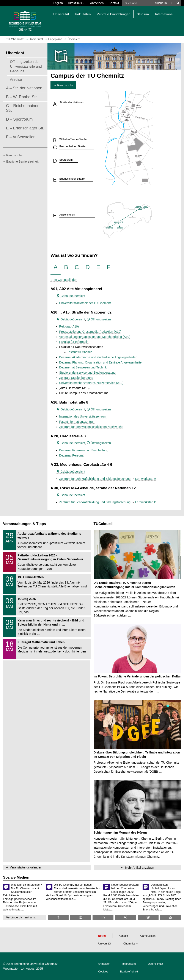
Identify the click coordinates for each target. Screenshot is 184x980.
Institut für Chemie (80, 352)
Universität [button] (61, 14)
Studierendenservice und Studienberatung (87, 373)
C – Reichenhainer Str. (22, 108)
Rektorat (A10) (69, 326)
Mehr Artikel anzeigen (139, 868)
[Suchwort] (137, 3)
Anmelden (97, 3)
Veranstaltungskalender (25, 867)
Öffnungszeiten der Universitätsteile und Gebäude (26, 66)
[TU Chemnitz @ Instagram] (81, 917)
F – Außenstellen (21, 137)
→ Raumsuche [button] (63, 85)
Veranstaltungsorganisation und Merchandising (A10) (95, 337)
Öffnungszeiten (99, 319)
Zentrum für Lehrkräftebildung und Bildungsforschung (95, 479)
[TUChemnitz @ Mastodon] (148, 917)
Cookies (103, 972)
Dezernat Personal (72, 455)
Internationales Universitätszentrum (83, 416)
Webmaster (11, 969)
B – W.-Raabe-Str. (22, 97)
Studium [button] (143, 14)
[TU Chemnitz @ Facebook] (58, 917)
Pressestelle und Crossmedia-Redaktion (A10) (90, 332)
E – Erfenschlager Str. (25, 128)
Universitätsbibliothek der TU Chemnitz (85, 303)
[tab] (56, 267)
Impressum (129, 964)
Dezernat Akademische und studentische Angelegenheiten (98, 357)
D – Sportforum (19, 119)
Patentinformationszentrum (77, 422)
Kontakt (114, 3)
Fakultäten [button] (83, 14)
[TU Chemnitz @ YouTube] (171, 917)
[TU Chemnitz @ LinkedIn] (103, 917)
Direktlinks (76, 3)
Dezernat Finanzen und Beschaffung (84, 450)
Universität (105, 944)
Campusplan (148, 936)
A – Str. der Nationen (24, 88)
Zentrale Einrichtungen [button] (114, 14)
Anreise (16, 79)
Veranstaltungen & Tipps (24, 524)
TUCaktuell (103, 524)
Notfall (102, 936)
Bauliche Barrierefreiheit (22, 162)
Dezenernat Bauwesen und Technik (83, 367)
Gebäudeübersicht (71, 296)
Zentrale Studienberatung (76, 378)
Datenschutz (156, 964)
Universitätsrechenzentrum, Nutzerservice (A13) (91, 383)
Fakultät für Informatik (74, 342)
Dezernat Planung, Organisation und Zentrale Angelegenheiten (101, 362)
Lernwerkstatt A (146, 479)
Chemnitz (129, 944)
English (58, 3)
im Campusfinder (65, 280)
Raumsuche (14, 155)
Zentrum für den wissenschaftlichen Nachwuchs (91, 427)
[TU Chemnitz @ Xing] (125, 917)
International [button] (164, 14)
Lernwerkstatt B (146, 502)
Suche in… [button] (164, 3)
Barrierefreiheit (129, 972)
